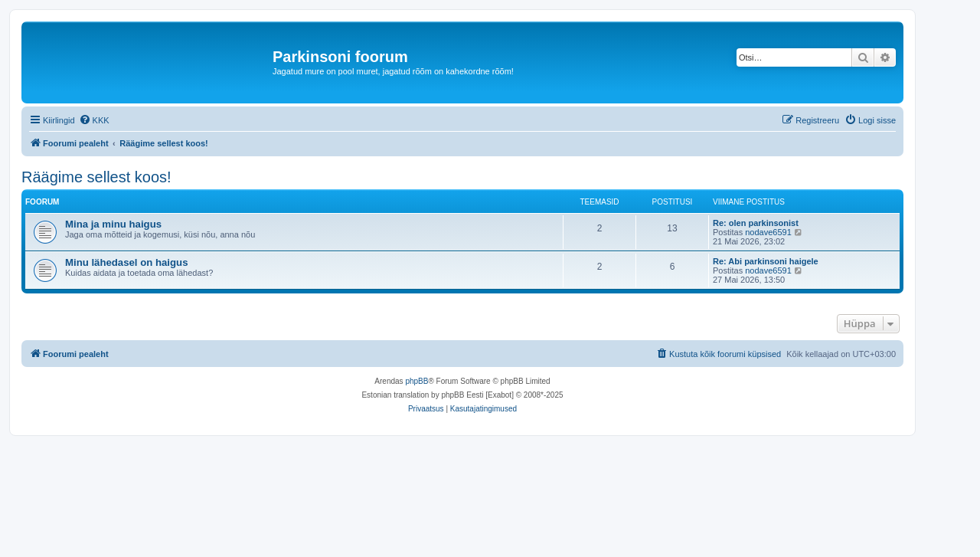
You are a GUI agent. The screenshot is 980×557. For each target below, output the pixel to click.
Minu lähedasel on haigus (126, 262)
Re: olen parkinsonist (756, 223)
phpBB (416, 381)
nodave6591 (768, 232)
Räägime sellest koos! (96, 177)
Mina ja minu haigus (113, 224)
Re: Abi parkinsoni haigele (766, 261)
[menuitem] (94, 120)
